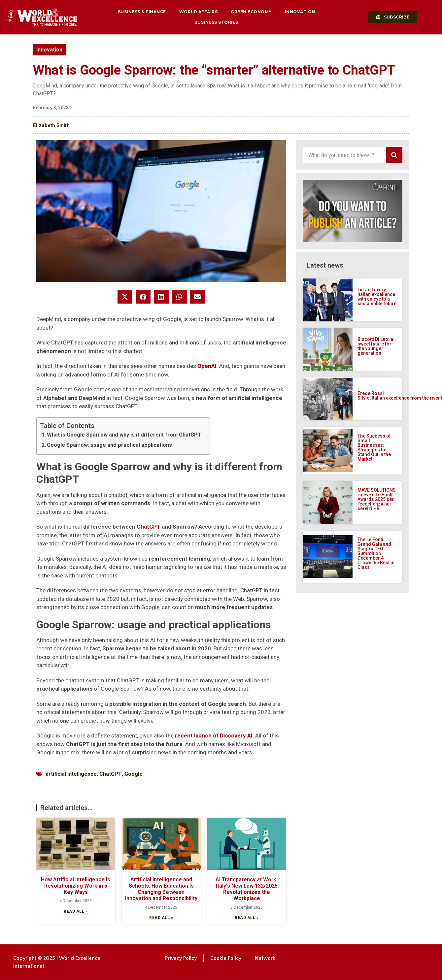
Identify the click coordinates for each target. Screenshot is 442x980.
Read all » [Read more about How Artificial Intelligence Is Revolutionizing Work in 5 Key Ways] (76, 911)
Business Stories (216, 22)
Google (134, 774)
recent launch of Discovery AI (214, 735)
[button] (125, 297)
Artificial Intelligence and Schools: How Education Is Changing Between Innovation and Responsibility (161, 889)
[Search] (394, 155)
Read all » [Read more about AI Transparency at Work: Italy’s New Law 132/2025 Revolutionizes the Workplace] (247, 918)
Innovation (300, 12)
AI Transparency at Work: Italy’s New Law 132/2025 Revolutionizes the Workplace (247, 889)
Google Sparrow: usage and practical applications (109, 445)
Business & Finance (142, 12)
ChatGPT (149, 527)
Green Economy (251, 12)
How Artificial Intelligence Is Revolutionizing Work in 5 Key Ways (76, 886)
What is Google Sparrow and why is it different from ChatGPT (124, 435)
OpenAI (207, 366)
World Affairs (199, 12)
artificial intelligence (71, 774)
